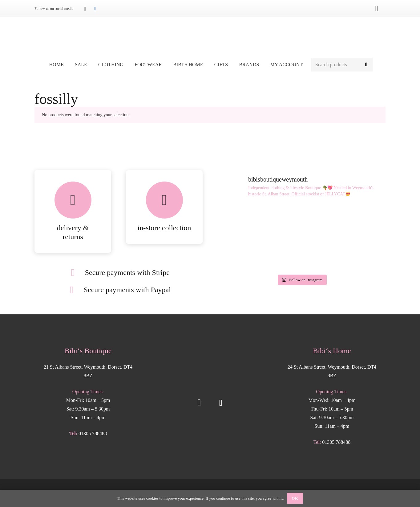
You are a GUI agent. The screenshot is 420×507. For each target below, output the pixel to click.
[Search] (366, 65)
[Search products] (342, 65)
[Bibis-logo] (210, 37)
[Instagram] (85, 9)
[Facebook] (95, 9)
